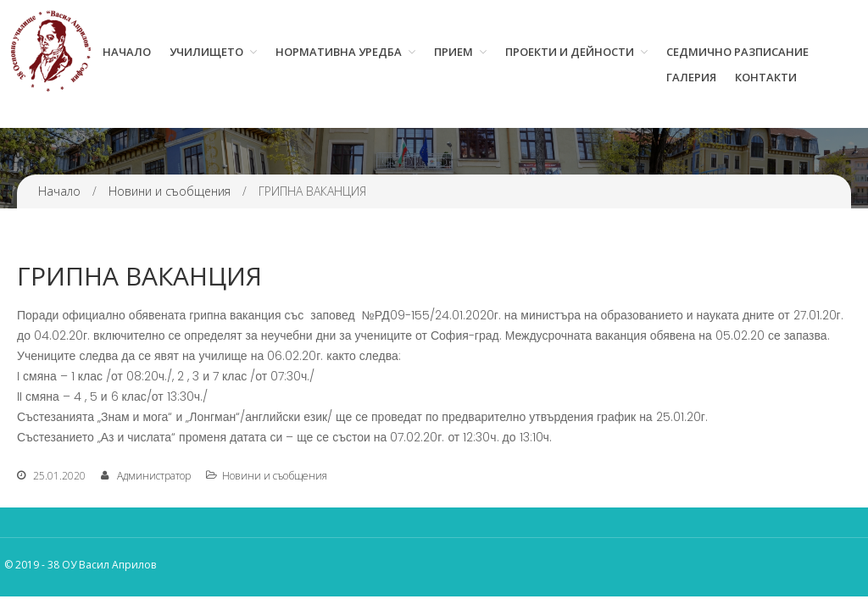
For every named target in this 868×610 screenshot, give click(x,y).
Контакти (766, 77)
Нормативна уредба (339, 52)
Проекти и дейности (570, 52)
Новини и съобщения (170, 191)
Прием (453, 52)
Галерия (691, 77)
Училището (206, 52)
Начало (127, 52)
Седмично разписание (737, 52)
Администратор (154, 476)
